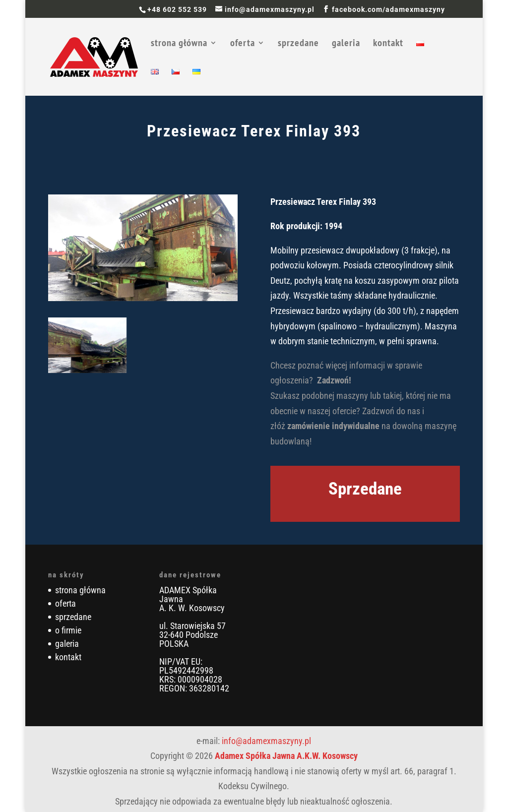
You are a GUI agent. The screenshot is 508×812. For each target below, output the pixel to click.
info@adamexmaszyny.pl (266, 741)
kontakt (388, 44)
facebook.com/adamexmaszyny (388, 9)
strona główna (179, 44)
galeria (346, 44)
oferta (243, 44)
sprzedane (298, 44)
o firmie (68, 630)
